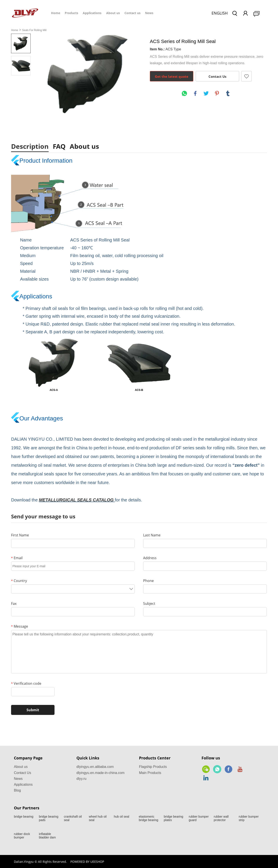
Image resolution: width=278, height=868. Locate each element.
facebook (195, 93)
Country (19, 581)
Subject (149, 603)
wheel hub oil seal (98, 818)
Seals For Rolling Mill (34, 30)
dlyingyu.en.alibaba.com (95, 767)
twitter (206, 93)
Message (20, 626)
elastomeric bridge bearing (149, 818)
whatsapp (184, 93)
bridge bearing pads (49, 818)
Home (56, 13)
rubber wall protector (221, 818)
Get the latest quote (172, 76)
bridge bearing (24, 817)
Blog (17, 790)
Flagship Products (153, 767)
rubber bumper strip (249, 818)
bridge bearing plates (174, 818)
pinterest (217, 93)
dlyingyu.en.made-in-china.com (100, 773)
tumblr (228, 93)
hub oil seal (122, 817)
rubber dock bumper (22, 836)
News (149, 13)
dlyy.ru (81, 779)
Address (150, 558)
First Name (20, 535)
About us (113, 13)
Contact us (132, 13)
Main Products (150, 773)
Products (71, 13)
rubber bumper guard (199, 818)
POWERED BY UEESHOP (87, 862)
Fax (14, 603)
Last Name (152, 535)
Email (17, 558)
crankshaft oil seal (73, 818)
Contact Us (217, 76)
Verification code (26, 683)
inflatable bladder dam (47, 836)
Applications (92, 13)
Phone (148, 581)
